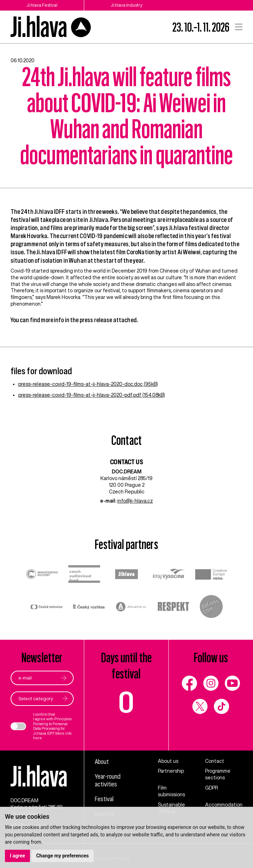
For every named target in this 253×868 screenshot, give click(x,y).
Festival (104, 799)
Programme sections (218, 774)
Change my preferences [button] (63, 856)
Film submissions (171, 791)
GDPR (212, 788)
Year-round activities (108, 780)
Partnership (171, 771)
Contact (215, 761)
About (102, 762)
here (38, 738)
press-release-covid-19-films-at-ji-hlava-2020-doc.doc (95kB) (88, 384)
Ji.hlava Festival (42, 5)
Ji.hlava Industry (126, 5)
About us (168, 761)
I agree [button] (17, 856)
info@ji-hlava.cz (135, 501)
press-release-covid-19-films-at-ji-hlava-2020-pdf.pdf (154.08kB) (92, 395)
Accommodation (224, 805)
